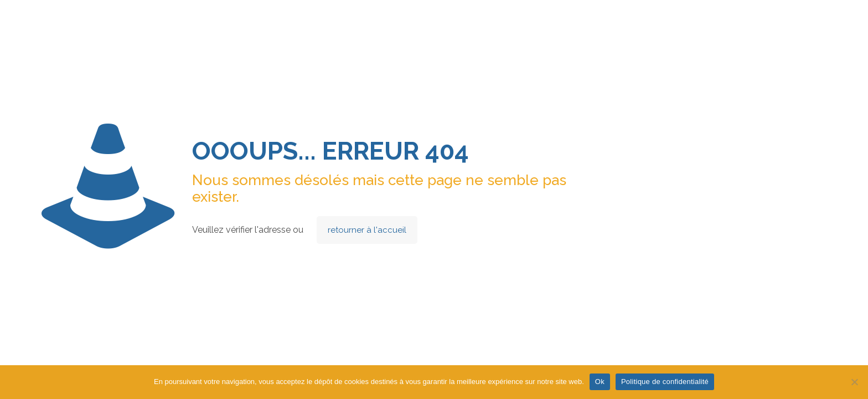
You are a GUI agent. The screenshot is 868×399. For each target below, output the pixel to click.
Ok (600, 382)
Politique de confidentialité (665, 382)
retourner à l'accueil (367, 230)
